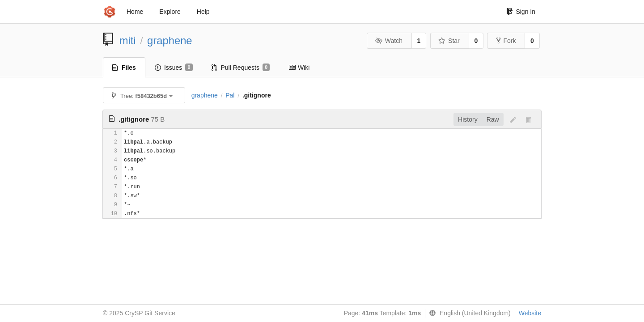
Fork (506, 41)
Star (449, 41)
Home (135, 12)
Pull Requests (241, 68)
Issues (174, 68)
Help (203, 12)
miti (128, 40)
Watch (389, 41)
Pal (230, 95)
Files (124, 68)
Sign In (521, 12)
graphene (170, 40)
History (468, 119)
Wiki (299, 68)
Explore (170, 12)
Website (530, 313)
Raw (493, 119)
